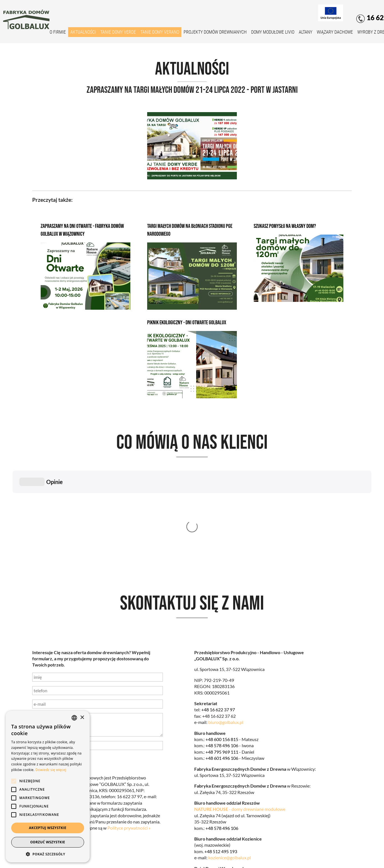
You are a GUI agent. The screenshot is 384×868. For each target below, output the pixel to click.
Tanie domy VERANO (160, 32)
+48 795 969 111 (222, 668)
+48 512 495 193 (221, 767)
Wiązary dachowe (335, 32)
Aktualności (83, 32)
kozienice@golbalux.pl (230, 773)
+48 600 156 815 (222, 655)
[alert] (48, 787)
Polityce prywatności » (129, 744)
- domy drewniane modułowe (240, 725)
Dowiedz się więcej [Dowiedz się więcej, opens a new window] (51, 770)
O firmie (58, 32)
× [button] (82, 718)
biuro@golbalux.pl (226, 638)
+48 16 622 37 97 (218, 625)
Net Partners (339, 860)
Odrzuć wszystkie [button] (48, 842)
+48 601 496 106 (222, 674)
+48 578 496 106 (222, 661)
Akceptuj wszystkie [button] (48, 828)
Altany (306, 32)
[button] (48, 854)
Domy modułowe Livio (273, 32)
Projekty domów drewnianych (215, 32)
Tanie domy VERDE (118, 32)
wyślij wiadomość (60, 680)
